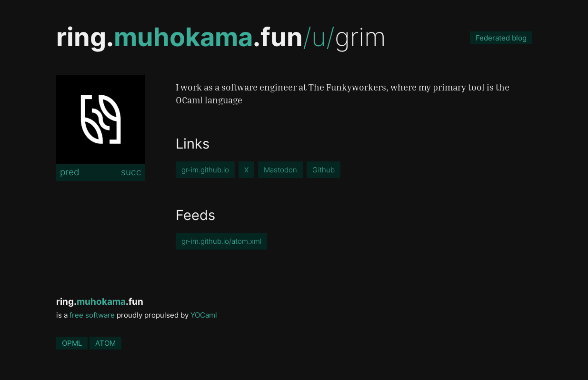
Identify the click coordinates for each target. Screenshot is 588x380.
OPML (72, 343)
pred (70, 172)
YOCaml (204, 315)
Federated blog (501, 38)
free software (92, 315)
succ (131, 172)
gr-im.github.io (205, 170)
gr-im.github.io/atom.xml (221, 241)
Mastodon (280, 170)
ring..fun (179, 37)
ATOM (105, 343)
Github (324, 170)
